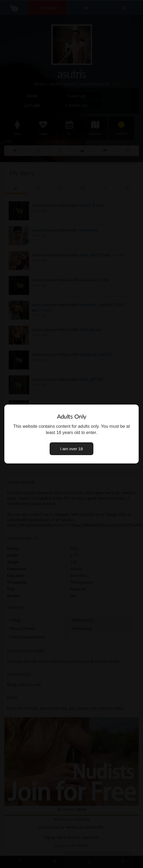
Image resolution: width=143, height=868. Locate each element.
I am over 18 (72, 449)
